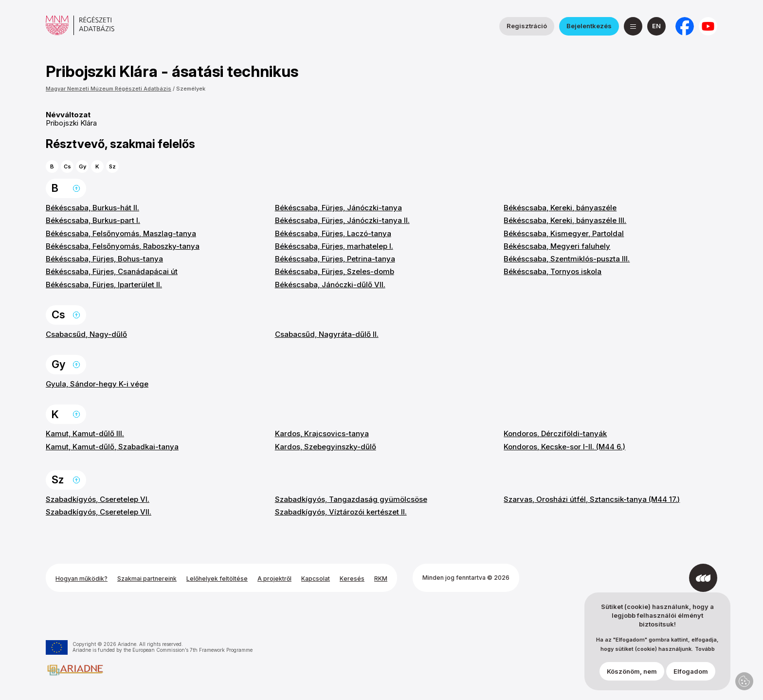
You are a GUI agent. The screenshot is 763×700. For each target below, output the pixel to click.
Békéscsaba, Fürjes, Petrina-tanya (335, 259)
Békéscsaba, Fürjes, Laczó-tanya (333, 233)
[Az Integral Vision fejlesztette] (703, 578)
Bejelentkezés (589, 26)
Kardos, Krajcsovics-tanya (322, 433)
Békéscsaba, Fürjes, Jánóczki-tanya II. (342, 220)
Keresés (352, 579)
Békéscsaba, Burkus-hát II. (92, 208)
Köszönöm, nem (632, 676)
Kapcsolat (316, 579)
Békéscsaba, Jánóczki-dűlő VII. (330, 285)
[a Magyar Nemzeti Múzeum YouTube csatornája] (708, 26)
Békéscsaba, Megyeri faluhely (557, 246)
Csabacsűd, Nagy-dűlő (86, 334)
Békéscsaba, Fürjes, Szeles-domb (335, 271)
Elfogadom (691, 676)
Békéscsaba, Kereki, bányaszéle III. (565, 220)
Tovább (705, 654)
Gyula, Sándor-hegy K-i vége (97, 384)
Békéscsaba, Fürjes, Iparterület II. (104, 285)
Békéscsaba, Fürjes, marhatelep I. (334, 246)
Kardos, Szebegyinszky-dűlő (326, 447)
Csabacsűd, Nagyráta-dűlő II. (327, 334)
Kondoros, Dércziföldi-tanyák (555, 433)
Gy (82, 166)
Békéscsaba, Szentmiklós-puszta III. (567, 259)
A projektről (274, 579)
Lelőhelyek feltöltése (217, 579)
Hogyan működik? (82, 579)
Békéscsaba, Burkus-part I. (93, 220)
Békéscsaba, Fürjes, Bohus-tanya (104, 259)
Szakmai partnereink (147, 579)
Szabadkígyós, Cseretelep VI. (98, 499)
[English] (656, 26)
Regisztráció (527, 26)
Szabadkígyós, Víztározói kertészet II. (341, 512)
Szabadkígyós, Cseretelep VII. (99, 512)
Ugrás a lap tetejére (76, 188)
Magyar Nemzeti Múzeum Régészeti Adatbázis (109, 89)
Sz (112, 166)
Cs (67, 166)
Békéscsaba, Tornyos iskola (553, 271)
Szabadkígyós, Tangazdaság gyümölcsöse (351, 499)
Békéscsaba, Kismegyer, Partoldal (564, 233)
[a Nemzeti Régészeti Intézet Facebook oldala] (685, 26)
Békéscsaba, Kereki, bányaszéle (560, 208)
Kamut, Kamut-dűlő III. (85, 433)
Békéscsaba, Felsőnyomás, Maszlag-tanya (121, 233)
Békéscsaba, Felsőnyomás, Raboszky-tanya (123, 246)
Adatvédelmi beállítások (744, 681)
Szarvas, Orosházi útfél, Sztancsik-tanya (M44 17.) (592, 499)
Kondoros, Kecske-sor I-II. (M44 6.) (564, 447)
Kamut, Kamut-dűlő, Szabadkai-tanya (112, 447)
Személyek (191, 89)
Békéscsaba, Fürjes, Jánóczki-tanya (338, 208)
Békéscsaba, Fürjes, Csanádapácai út (112, 271)
